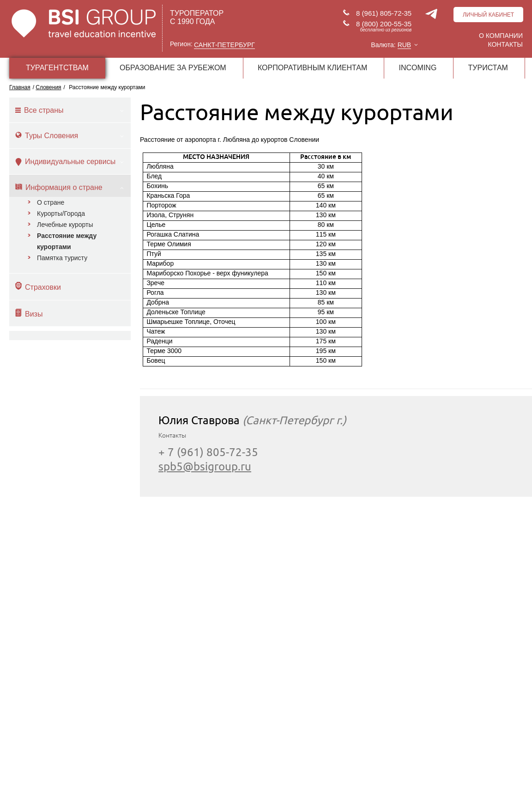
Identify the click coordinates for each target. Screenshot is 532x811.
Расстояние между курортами (67, 241)
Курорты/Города (61, 213)
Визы (29, 313)
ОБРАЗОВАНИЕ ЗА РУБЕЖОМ (173, 68)
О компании (501, 36)
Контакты (505, 44)
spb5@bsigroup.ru (205, 466)
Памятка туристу (62, 258)
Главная (20, 87)
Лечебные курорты (65, 225)
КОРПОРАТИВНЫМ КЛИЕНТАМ (312, 68)
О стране (51, 202)
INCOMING (418, 68)
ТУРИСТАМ (488, 68)
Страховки (38, 287)
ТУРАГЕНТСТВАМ (57, 68)
